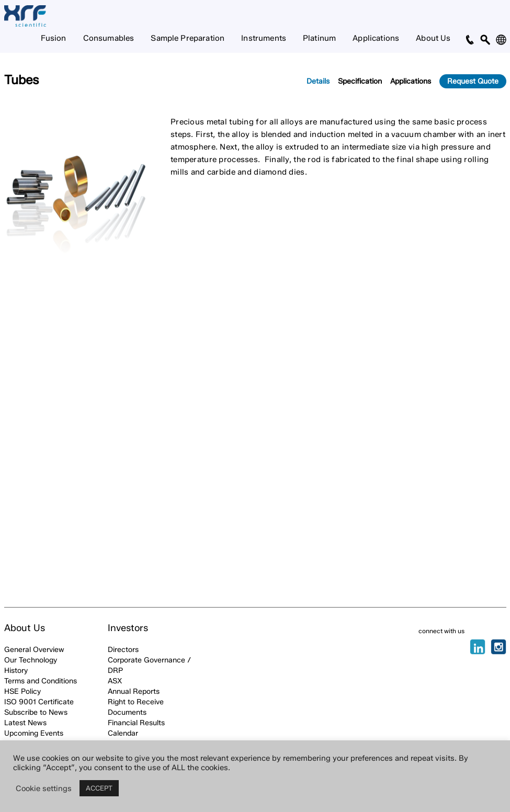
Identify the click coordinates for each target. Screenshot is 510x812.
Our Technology (31, 660)
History (16, 671)
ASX (115, 681)
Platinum (319, 38)
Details (318, 81)
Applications (376, 38)
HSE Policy (22, 691)
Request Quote (473, 81)
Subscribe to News (36, 712)
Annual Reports (134, 691)
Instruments (264, 38)
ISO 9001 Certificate (39, 702)
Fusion (54, 38)
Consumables (109, 38)
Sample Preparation (188, 38)
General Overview (34, 650)
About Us (433, 38)
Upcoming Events (34, 733)
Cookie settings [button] (44, 788)
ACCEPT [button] (99, 788)
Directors (123, 650)
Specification (360, 81)
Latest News (25, 723)
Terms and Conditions (41, 681)
